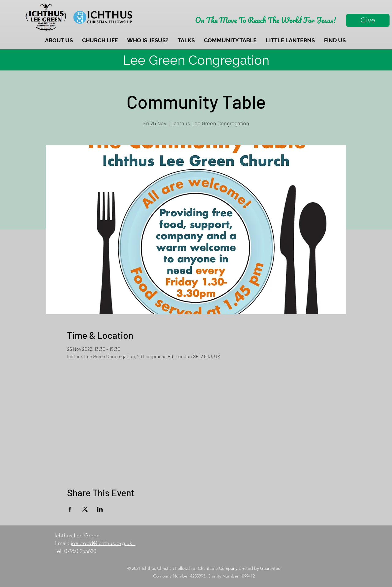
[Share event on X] (85, 509)
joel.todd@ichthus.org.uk (103, 543)
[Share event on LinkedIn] (100, 509)
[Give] (368, 20)
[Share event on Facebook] (70, 509)
